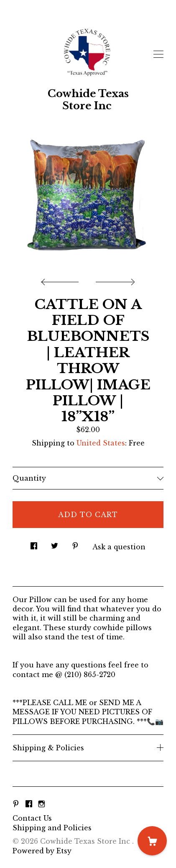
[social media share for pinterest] (75, 543)
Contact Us (32, 818)
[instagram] (42, 804)
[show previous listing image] (62, 280)
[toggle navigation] (158, 54)
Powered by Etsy (42, 851)
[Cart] (152, 841)
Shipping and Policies (52, 828)
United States (101, 443)
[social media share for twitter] (55, 543)
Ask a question (119, 547)
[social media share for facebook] (34, 543)
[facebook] (29, 804)
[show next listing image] (114, 280)
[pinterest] (16, 804)
